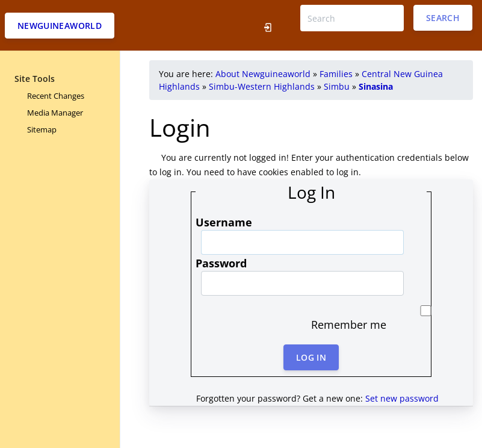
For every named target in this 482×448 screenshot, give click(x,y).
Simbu (337, 86)
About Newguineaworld (263, 74)
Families (336, 74)
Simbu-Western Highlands (262, 86)
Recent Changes (56, 96)
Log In (311, 357)
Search (443, 18)
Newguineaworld (60, 26)
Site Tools (35, 79)
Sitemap (42, 129)
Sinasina (376, 86)
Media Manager (55, 113)
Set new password (402, 398)
